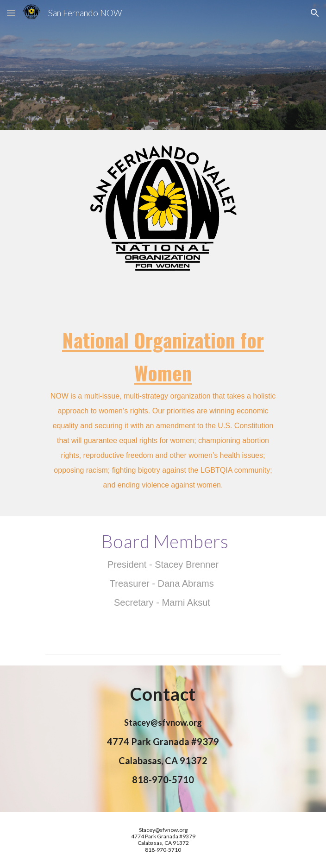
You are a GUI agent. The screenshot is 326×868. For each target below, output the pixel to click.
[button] (11, 13)
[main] (163, 412)
